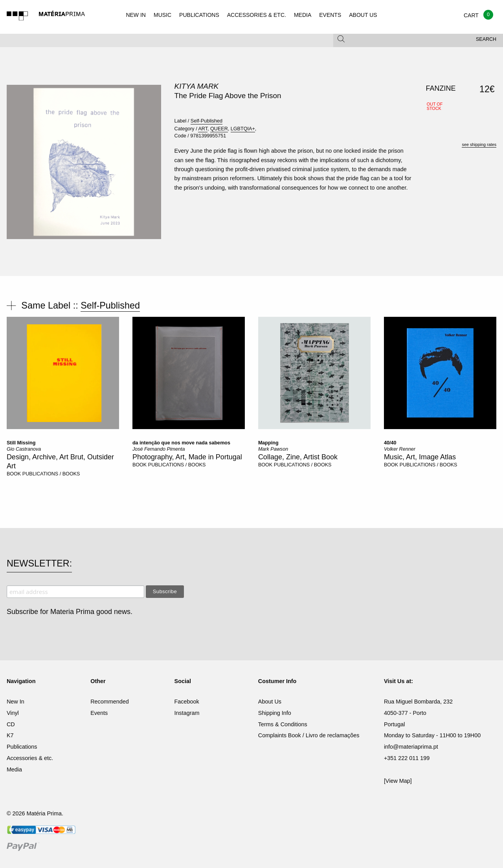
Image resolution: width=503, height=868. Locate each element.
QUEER (219, 129)
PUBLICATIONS (199, 15)
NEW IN (136, 15)
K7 (10, 735)
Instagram (187, 713)
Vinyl (13, 713)
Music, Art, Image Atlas (420, 457)
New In (16, 702)
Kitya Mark (197, 86)
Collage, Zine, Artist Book (298, 457)
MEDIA (303, 15)
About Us (270, 702)
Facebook (187, 702)
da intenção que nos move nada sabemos (181, 443)
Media (14, 769)
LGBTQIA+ (243, 129)
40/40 (390, 443)
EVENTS (330, 15)
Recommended (110, 702)
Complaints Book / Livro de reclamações (309, 735)
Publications (22, 747)
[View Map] (398, 781)
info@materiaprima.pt (411, 747)
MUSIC (162, 15)
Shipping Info (275, 713)
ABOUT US (363, 15)
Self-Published (207, 121)
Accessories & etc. (30, 758)
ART (203, 129)
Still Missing (21, 443)
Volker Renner (400, 449)
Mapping (268, 443)
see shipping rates (479, 144)
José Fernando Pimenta (159, 449)
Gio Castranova (24, 449)
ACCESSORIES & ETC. (257, 15)
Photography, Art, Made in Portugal (187, 457)
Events (99, 713)
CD (11, 724)
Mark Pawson (273, 449)
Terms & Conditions (283, 724)
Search (486, 39)
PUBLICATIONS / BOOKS (51, 474)
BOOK (14, 474)
